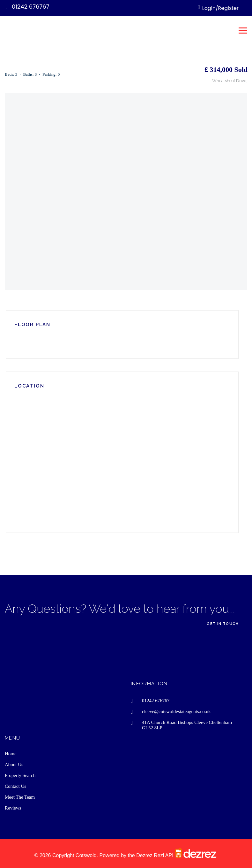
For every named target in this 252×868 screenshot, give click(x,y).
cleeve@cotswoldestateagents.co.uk (176, 711)
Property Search (20, 775)
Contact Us (15, 786)
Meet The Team (20, 797)
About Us (14, 764)
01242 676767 (31, 7)
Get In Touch (223, 624)
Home (11, 754)
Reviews (13, 808)
